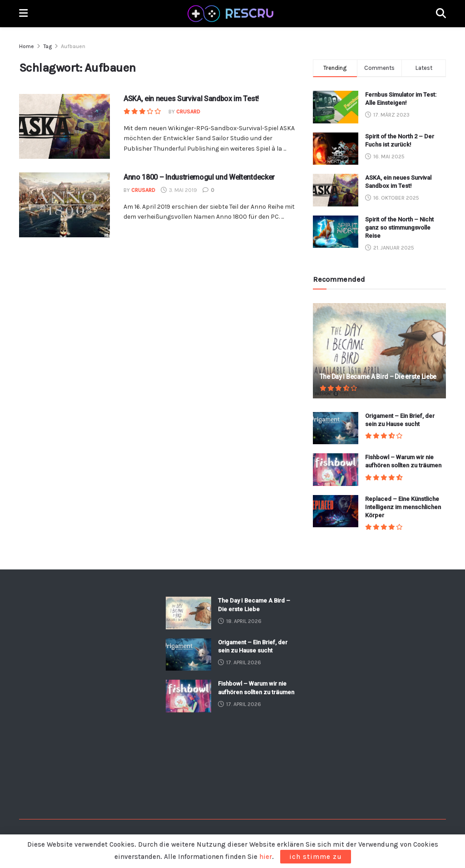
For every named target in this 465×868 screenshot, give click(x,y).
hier (266, 857)
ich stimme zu (316, 857)
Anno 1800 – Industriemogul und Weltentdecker (199, 177)
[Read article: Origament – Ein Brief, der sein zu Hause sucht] (336, 428)
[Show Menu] (23, 14)
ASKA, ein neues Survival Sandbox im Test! (191, 99)
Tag (47, 46)
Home (27, 46)
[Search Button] (441, 14)
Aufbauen (73, 46)
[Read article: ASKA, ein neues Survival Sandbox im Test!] (64, 126)
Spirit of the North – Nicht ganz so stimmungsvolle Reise (399, 228)
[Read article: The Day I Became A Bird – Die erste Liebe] (379, 351)
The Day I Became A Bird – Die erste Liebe (378, 377)
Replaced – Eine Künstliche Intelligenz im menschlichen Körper (403, 507)
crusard (188, 112)
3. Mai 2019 (179, 190)
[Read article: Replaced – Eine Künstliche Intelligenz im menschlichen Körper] (336, 511)
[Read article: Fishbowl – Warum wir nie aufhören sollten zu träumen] (336, 470)
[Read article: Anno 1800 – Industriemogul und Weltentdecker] (64, 205)
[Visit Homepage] (232, 14)
